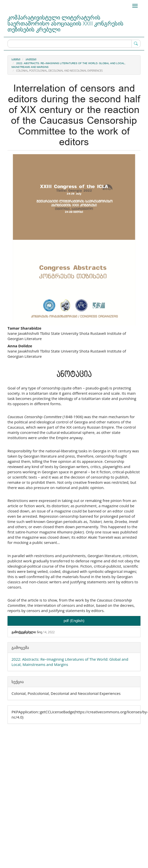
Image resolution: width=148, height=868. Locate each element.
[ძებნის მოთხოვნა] (74, 44)
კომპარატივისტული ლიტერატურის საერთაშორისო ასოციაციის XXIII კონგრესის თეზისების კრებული (65, 23)
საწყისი (16, 60)
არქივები (31, 60)
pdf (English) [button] (74, 621)
